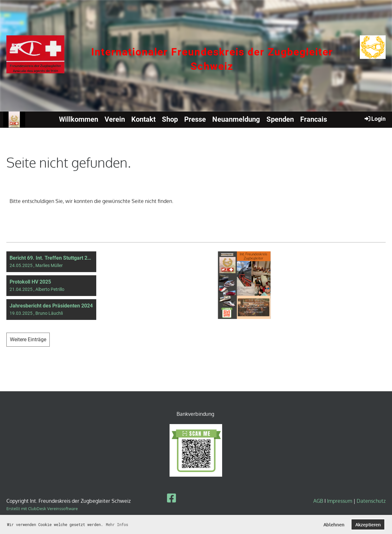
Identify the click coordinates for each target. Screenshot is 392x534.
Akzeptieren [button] (368, 524)
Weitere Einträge (28, 339)
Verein (115, 119)
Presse (195, 119)
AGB (319, 501)
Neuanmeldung (236, 119)
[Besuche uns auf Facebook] (171, 498)
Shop (170, 119)
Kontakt (143, 119)
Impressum (340, 501)
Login (375, 119)
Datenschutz (371, 501)
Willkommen (79, 119)
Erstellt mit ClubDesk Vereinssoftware (42, 509)
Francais (314, 119)
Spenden (280, 119)
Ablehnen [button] (334, 524)
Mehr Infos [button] (117, 524)
